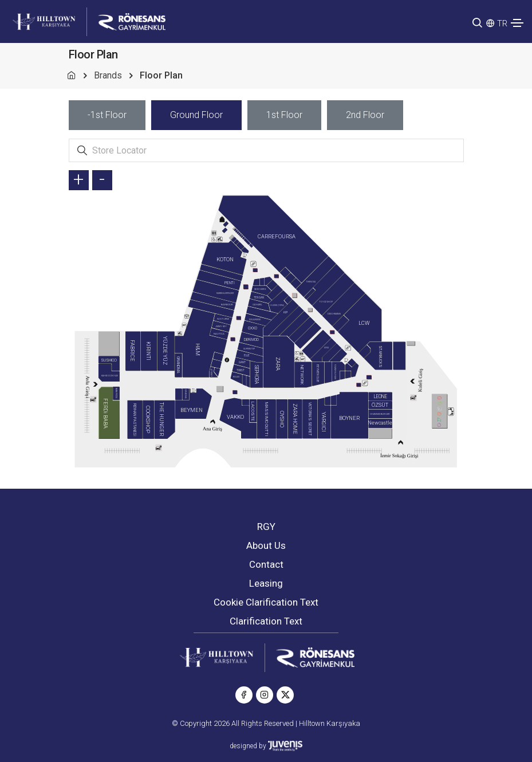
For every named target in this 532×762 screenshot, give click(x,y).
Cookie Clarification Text (266, 602)
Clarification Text (266, 621)
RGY (266, 527)
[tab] (107, 115)
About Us (266, 545)
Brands (108, 75)
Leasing (266, 583)
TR (502, 23)
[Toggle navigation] (517, 23)
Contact (266, 564)
